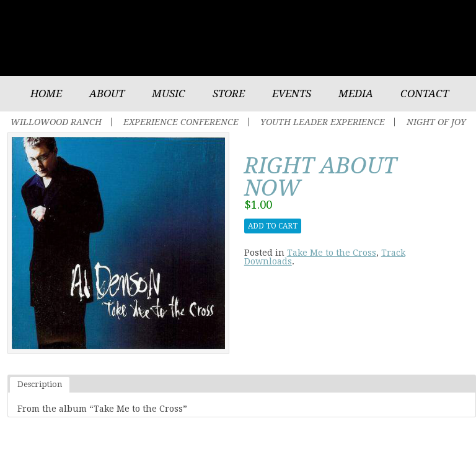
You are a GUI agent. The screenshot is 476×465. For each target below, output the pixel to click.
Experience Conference (181, 122)
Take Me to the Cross (332, 253)
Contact (425, 93)
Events (292, 93)
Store (229, 93)
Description (40, 384)
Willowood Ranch (56, 122)
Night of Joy (436, 122)
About (107, 93)
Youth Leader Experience (323, 122)
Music (169, 93)
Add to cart (273, 226)
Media (356, 93)
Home (46, 93)
